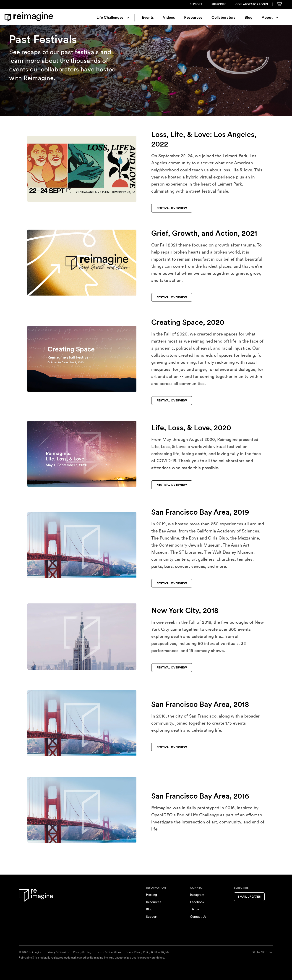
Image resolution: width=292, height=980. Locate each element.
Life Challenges (113, 17)
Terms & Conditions (109, 952)
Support (196, 4)
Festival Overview (172, 208)
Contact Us (198, 917)
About (270, 17)
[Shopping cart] (280, 4)
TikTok (195, 909)
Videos (169, 17)
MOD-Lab (267, 952)
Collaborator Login (252, 4)
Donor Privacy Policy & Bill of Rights (147, 952)
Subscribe (219, 4)
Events (148, 17)
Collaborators (223, 17)
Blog (249, 17)
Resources (193, 17)
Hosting (151, 895)
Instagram (197, 895)
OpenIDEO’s (163, 815)
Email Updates (249, 897)
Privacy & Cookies (57, 952)
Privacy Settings (83, 952)
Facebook (197, 902)
